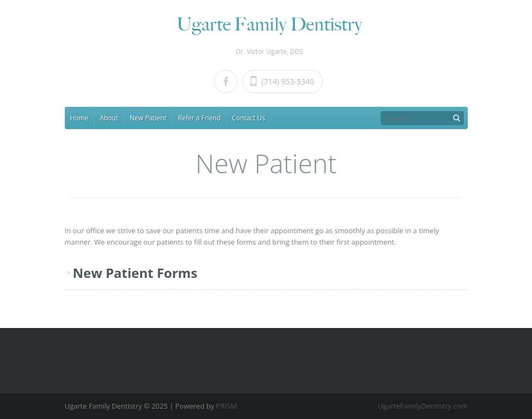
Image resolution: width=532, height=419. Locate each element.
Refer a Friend (199, 118)
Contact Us (249, 118)
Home (80, 118)
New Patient (148, 118)
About (109, 118)
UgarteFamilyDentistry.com (423, 406)
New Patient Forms (135, 273)
